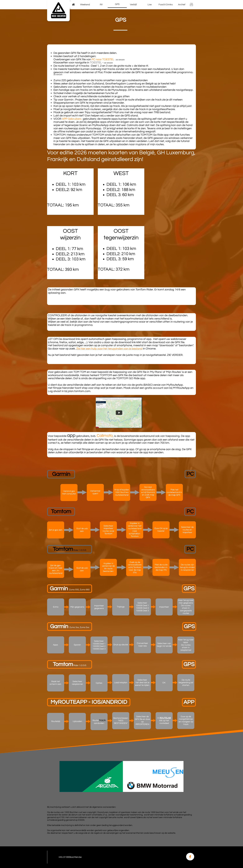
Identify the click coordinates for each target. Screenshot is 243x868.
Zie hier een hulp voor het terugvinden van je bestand (109, 349)
